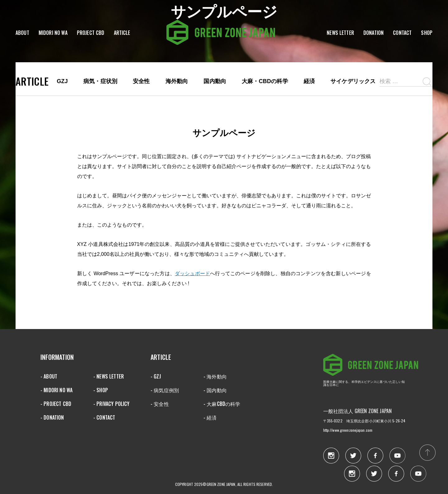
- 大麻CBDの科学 (222, 404)
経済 (309, 81)
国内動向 (215, 81)
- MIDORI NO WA (56, 390)
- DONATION (52, 417)
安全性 (141, 81)
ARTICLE (32, 81)
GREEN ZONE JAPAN (371, 367)
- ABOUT (49, 376)
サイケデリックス (353, 81)
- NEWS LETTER (109, 376)
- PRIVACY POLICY (112, 404)
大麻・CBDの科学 (265, 81)
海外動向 (177, 81)
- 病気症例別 (165, 390)
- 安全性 (160, 404)
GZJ (62, 81)
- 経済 (210, 417)
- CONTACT (104, 417)
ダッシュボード (192, 273)
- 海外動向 (215, 376)
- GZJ (156, 376)
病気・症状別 (100, 81)
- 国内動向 (215, 390)
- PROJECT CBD (56, 404)
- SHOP (101, 390)
